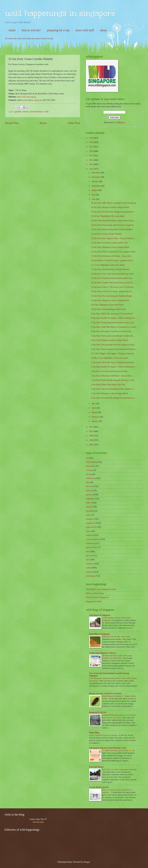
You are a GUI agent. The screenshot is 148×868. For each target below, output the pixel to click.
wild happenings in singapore (60, 13)
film (88, 482)
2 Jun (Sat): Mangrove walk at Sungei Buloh (109, 393)
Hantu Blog (94, 733)
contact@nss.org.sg (31, 100)
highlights (90, 499)
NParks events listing (95, 593)
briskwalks (90, 466)
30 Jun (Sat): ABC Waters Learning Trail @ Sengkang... (114, 203)
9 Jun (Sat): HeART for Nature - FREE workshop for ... (114, 318)
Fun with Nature (96, 767)
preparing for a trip (58, 30)
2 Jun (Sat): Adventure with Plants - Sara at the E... (112, 376)
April (94, 408)
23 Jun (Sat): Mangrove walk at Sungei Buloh (110, 247)
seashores (90, 543)
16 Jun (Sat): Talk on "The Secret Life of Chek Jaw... (113, 287)
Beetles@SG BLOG (98, 712)
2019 (91, 138)
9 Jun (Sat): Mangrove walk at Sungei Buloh (109, 340)
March (95, 412)
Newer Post (12, 123)
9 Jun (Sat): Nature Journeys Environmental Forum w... (114, 349)
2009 (91, 436)
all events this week (13, 38)
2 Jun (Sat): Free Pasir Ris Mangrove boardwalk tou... (113, 398)
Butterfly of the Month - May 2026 (116, 636)
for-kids (89, 486)
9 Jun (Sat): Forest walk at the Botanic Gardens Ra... (113, 336)
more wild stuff (85, 30)
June (94, 199)
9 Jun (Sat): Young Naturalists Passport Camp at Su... (113, 323)
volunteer (90, 564)
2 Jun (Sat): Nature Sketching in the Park (108, 385)
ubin (88, 560)
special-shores (92, 547)
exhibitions (91, 478)
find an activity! (31, 30)
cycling (89, 470)
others (89, 531)
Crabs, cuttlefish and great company (103, 735)
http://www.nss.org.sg (26, 97)
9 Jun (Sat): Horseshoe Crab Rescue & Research (111, 331)
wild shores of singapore (100, 615)
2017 (91, 147)
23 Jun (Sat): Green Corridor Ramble (106, 234)
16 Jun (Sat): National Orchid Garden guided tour (112, 278)
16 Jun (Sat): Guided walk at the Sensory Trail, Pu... (113, 283)
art (87, 458)
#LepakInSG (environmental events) (101, 589)
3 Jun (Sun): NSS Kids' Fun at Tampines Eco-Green (112, 362)
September (96, 186)
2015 (91, 156)
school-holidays (36, 112)
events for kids (47, 38)
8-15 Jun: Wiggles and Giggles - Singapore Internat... (113, 353)
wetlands (90, 572)
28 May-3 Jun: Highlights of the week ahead (109, 358)
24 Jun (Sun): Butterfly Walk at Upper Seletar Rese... (113, 221)
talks (88, 552)
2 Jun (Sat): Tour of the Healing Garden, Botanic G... (113, 389)
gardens (18, 112)
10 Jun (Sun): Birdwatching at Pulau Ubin (108, 309)
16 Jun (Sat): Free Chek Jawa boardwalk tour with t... (113, 274)
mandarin (90, 519)
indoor (89, 503)
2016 (91, 151)
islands (89, 507)
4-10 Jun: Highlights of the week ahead (107, 305)
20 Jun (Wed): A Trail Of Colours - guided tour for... (113, 261)
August (95, 190)
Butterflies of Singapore (100, 634)
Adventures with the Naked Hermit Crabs (108, 748)
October (95, 181)
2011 (91, 427)
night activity (91, 527)
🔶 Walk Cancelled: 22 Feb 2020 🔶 (117, 750)
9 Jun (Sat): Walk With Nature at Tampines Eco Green (113, 327)
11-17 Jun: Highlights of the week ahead (108, 265)
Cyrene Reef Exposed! (99, 787)
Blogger (87, 862)
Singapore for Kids (94, 602)
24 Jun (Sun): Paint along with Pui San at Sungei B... (113, 225)
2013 (91, 164)
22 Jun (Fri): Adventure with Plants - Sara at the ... (112, 256)
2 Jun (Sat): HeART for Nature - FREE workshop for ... (114, 367)
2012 (91, 169)
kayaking (90, 511)
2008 (91, 440)
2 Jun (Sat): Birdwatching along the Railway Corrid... (113, 380)
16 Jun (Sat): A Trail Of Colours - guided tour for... (112, 291)
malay (89, 515)
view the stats (38, 822)
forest (88, 491)
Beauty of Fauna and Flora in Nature (105, 693)
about (103, 30)
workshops (90, 576)
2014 (91, 160)
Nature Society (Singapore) (97, 597)
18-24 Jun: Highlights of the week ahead (108, 216)
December (96, 173)
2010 (91, 431)
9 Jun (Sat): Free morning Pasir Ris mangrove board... (113, 345)
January (95, 421)
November (96, 177)
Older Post (74, 123)
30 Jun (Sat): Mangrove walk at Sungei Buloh (110, 207)
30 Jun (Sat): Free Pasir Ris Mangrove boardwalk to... (113, 212)
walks (46, 112)
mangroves (91, 523)
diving (89, 474)
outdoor (26, 112)
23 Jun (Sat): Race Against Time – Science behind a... (113, 238)
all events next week (31, 38)
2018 (91, 142)
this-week (90, 556)
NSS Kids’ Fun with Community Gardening (119, 769)
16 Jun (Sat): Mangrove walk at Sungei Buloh (110, 300)
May (94, 404)
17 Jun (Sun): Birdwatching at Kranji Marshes (110, 269)
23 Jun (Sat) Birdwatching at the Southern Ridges (112, 229)
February (96, 417)
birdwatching (91, 462)
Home (43, 123)
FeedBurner (120, 123)
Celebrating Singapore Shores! (103, 653)
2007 (91, 445)
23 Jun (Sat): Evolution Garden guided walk (109, 243)
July (94, 195)
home (12, 30)
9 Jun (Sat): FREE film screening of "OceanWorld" (112, 314)
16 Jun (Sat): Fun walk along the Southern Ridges (112, 296)
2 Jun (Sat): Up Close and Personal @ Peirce (110, 371)
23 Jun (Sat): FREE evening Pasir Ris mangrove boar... (114, 252)
